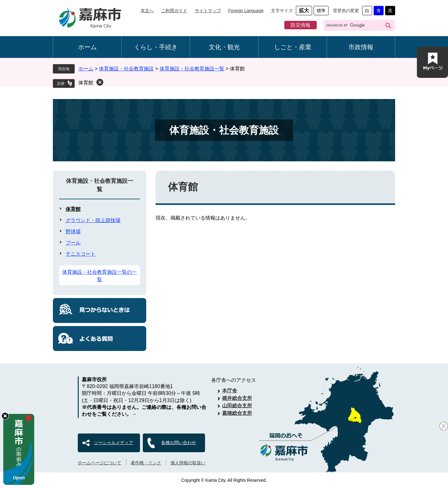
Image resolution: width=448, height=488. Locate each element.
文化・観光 (224, 47)
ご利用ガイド (174, 11)
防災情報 (301, 25)
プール (73, 243)
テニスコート (81, 254)
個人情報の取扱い (188, 463)
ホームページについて (100, 463)
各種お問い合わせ (179, 443)
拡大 (304, 10)
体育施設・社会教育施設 (126, 69)
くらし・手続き (156, 47)
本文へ (147, 11)
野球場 (73, 232)
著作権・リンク (146, 463)
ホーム (87, 47)
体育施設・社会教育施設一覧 (192, 69)
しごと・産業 (293, 47)
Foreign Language (246, 11)
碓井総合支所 (237, 398)
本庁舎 (230, 391)
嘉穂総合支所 (237, 413)
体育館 (86, 83)
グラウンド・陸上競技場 (93, 220)
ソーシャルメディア (114, 443)
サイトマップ (208, 11)
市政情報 (361, 47)
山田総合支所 (237, 406)
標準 (321, 11)
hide (5, 416)
